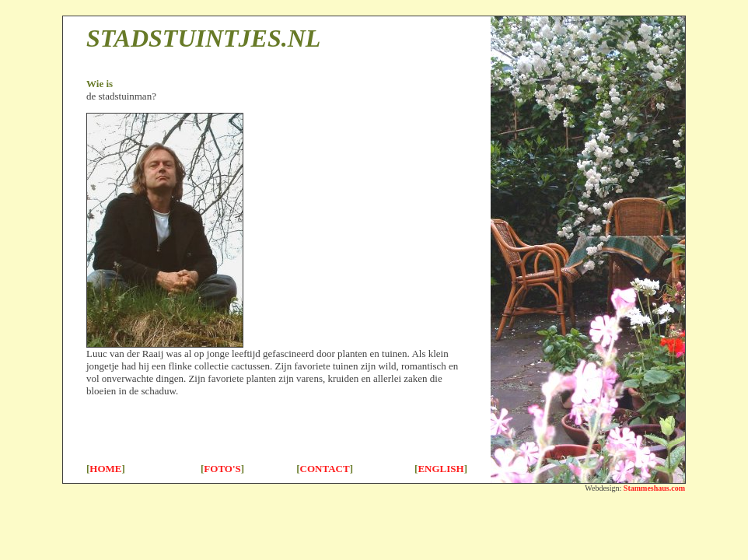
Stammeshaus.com (654, 488)
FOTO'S (222, 469)
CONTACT (325, 469)
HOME (105, 469)
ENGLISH (440, 469)
